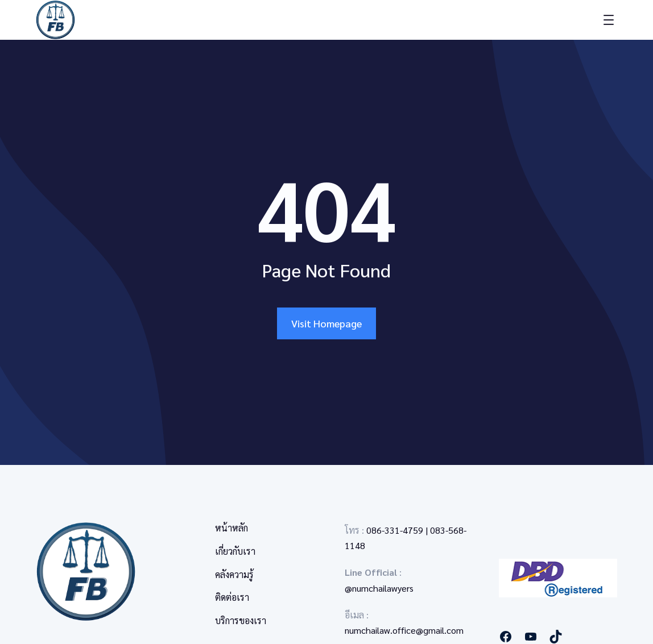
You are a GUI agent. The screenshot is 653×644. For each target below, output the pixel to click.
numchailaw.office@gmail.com (404, 630)
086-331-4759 (395, 530)
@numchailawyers (379, 588)
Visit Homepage (326, 323)
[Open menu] (609, 20)
